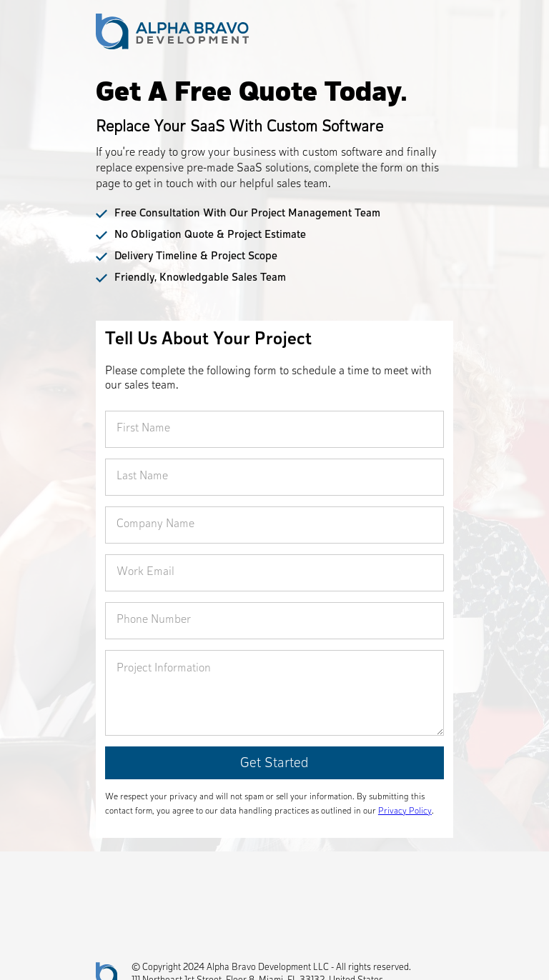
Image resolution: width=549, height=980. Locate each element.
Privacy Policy (405, 811)
